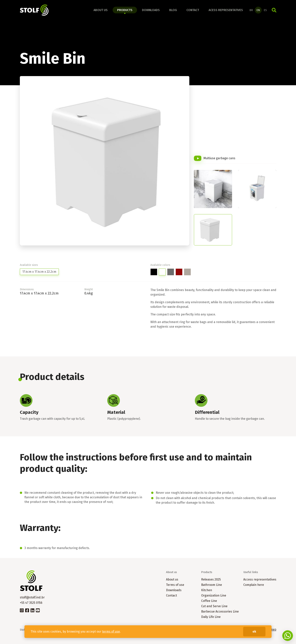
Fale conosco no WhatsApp (288, 636)
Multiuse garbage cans (219, 158)
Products (125, 10)
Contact (193, 10)
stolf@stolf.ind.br (32, 597)
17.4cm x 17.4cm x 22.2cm (39, 272)
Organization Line (214, 595)
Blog (173, 10)
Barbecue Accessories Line (220, 611)
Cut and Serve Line (214, 606)
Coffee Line (209, 601)
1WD (274, 630)
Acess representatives (226, 10)
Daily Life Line (211, 617)
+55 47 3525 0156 (31, 603)
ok (254, 632)
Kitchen (207, 590)
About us (101, 10)
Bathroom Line (212, 585)
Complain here (254, 585)
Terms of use (175, 585)
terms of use (111, 632)
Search (274, 10)
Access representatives (260, 579)
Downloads (151, 10)
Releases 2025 (211, 579)
